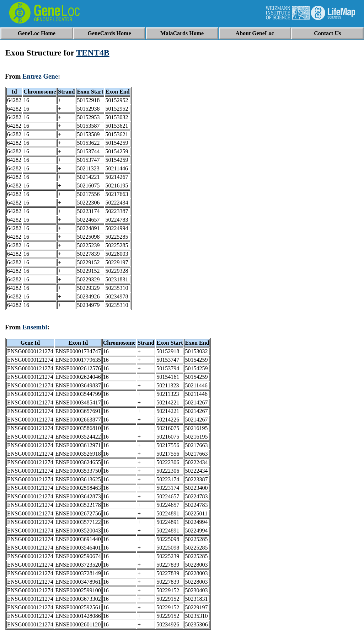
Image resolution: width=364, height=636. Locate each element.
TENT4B (93, 53)
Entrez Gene (40, 76)
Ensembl (35, 327)
